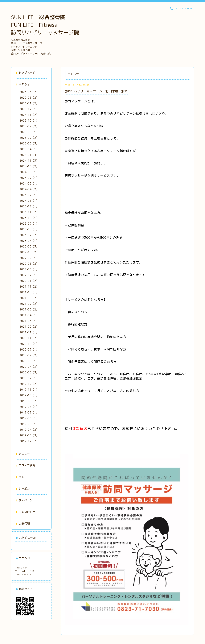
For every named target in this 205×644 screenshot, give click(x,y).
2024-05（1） (29, 183)
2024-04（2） (29, 189)
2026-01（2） (29, 103)
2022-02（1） (29, 275)
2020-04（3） (29, 367)
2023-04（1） (29, 241)
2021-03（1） (29, 321)
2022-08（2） (29, 264)
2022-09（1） (29, 258)
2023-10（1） (29, 218)
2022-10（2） (29, 252)
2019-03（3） (29, 435)
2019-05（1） (29, 424)
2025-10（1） (29, 120)
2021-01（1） (29, 332)
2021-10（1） (29, 292)
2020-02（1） (29, 378)
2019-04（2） (29, 430)
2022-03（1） (29, 269)
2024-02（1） (29, 195)
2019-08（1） (29, 407)
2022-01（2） (29, 281)
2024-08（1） (29, 172)
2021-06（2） (29, 309)
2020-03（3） (29, 372)
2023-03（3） (29, 246)
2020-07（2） (29, 355)
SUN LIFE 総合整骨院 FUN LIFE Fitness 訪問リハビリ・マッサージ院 (45, 25)
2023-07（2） (29, 235)
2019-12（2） (29, 384)
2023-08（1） (29, 229)
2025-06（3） (29, 143)
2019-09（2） (29, 401)
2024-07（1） (29, 178)
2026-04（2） (29, 92)
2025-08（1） (29, 132)
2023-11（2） (29, 212)
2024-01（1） (29, 201)
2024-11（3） (29, 161)
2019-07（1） (29, 412)
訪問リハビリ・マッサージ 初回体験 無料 (96, 91)
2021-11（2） (29, 287)
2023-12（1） (29, 206)
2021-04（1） (29, 315)
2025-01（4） (29, 155)
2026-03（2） (29, 98)
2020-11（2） (29, 338)
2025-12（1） (29, 109)
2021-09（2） (29, 298)
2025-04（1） (29, 149)
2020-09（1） (29, 349)
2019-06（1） (29, 418)
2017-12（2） (29, 441)
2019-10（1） (29, 395)
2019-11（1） (29, 390)
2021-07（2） (29, 304)
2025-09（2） (29, 126)
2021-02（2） (29, 327)
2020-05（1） (29, 361)
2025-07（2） (29, 138)
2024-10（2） (29, 166)
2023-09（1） (29, 224)
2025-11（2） (29, 115)
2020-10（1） (29, 344)
